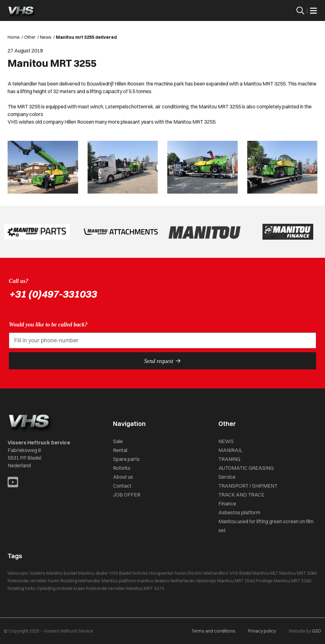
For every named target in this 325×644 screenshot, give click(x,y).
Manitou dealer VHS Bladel (105, 573)
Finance (227, 504)
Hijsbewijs (206, 581)
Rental (120, 450)
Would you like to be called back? (48, 325)
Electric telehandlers (208, 573)
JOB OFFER (127, 495)
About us (123, 477)
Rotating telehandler (81, 581)
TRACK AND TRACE (241, 495)
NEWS (226, 441)
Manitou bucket (62, 573)
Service (227, 477)
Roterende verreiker (106, 588)
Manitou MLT (265, 573)
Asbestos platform (239, 512)
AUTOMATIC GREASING (246, 468)
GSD (317, 631)
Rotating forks (22, 588)
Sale (118, 441)
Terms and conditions (213, 631)
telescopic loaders (27, 573)
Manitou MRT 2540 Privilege (245, 581)
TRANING (229, 459)
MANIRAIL (230, 450)
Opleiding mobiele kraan (61, 588)
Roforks (122, 468)
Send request (162, 361)
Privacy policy (262, 631)
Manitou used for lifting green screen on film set (266, 526)
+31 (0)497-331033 (53, 294)
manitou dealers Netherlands (166, 581)
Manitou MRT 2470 (145, 588)
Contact (122, 486)
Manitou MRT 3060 (298, 573)
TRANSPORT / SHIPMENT (248, 486)
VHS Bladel (241, 573)
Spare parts (126, 459)
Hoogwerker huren (168, 573)
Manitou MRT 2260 (292, 581)
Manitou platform (119, 581)
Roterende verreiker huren (34, 581)
